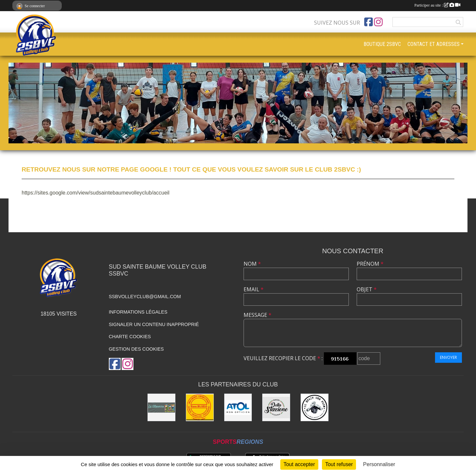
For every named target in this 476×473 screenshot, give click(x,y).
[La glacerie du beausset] (161, 408)
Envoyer (448, 357)
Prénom (370, 264)
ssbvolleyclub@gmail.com (145, 297)
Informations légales (138, 312)
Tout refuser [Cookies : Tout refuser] (339, 464)
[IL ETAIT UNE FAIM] (315, 408)
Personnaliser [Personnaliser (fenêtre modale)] (379, 464)
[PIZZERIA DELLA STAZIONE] (276, 408)
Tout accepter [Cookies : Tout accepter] (299, 464)
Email (254, 289)
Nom (252, 264)
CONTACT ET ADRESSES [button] (434, 44)
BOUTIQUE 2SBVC (382, 44)
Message (258, 315)
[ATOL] (238, 408)
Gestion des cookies (136, 349)
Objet (367, 289)
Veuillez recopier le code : (283, 358)
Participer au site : (437, 5)
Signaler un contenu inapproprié (154, 324)
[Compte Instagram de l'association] (378, 22)
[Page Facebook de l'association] (368, 22)
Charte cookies (130, 337)
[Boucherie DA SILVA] (200, 408)
